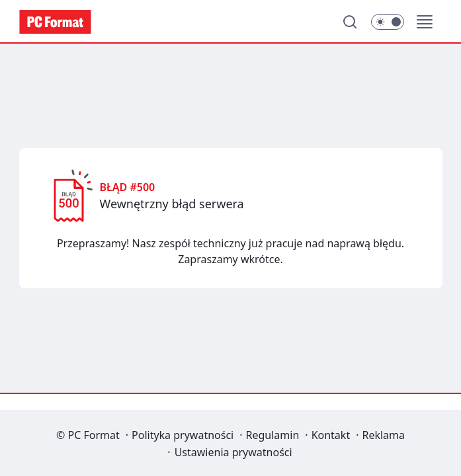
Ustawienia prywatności (233, 452)
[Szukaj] (350, 22)
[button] (425, 22)
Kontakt (331, 435)
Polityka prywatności (183, 435)
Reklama (383, 435)
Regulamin (273, 435)
